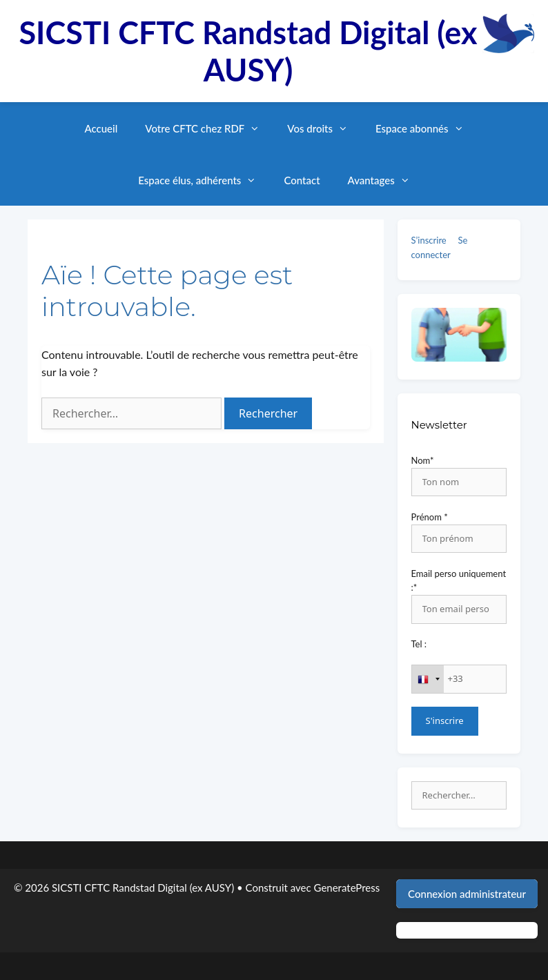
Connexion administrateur (467, 894)
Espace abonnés (426, 128)
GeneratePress (347, 888)
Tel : (419, 644)
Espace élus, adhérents (204, 180)
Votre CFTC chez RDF (209, 128)
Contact (302, 180)
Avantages (386, 180)
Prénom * (430, 517)
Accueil (101, 128)
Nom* (423, 460)
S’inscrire (429, 240)
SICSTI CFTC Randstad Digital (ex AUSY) (248, 51)
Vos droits (324, 128)
